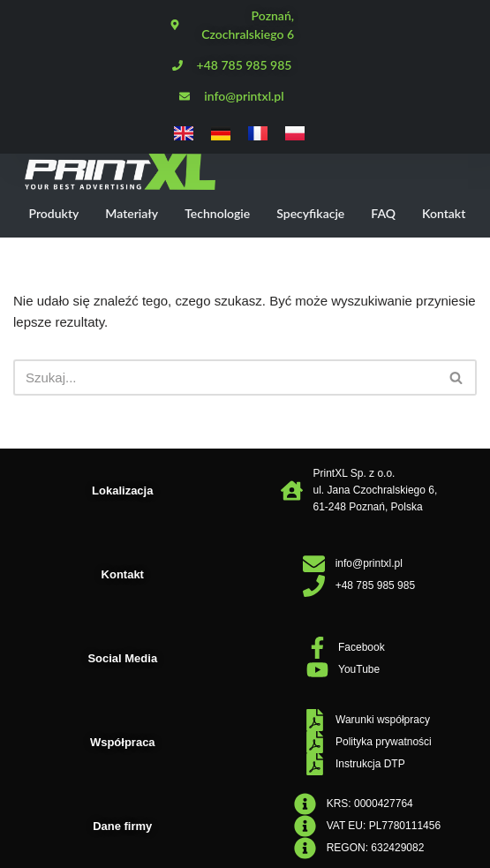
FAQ (383, 213)
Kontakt (444, 213)
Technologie (217, 213)
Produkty (54, 213)
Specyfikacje (310, 213)
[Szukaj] (225, 377)
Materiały (132, 213)
